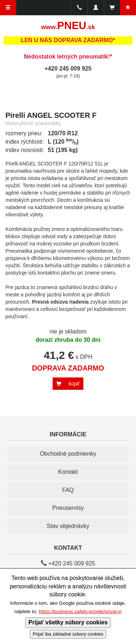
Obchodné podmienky (68, 454)
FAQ (68, 490)
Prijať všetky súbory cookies (68, 622)
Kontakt (68, 472)
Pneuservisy (68, 508)
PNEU (68, 25)
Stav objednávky (68, 526)
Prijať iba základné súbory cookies (68, 634)
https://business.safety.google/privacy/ (80, 611)
